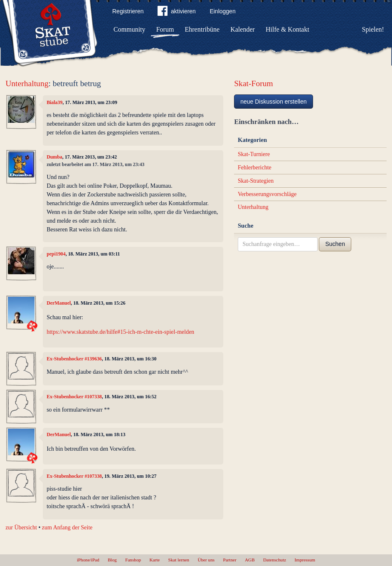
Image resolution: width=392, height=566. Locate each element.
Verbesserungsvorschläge (267, 194)
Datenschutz (275, 560)
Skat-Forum (254, 83)
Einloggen (222, 11)
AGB (250, 560)
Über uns (206, 560)
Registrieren (128, 11)
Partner (229, 560)
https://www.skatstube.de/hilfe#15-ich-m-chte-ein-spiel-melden (120, 332)
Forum (165, 29)
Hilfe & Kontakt (287, 29)
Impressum (305, 560)
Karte (154, 560)
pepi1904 (56, 254)
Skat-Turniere (254, 154)
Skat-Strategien (256, 181)
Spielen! (373, 29)
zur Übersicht (21, 528)
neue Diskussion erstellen (274, 102)
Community (129, 29)
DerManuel (59, 303)
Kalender (243, 29)
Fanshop (133, 560)
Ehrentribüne (202, 29)
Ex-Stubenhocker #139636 (74, 359)
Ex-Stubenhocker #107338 (74, 397)
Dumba (54, 157)
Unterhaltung (27, 83)
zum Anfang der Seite (67, 528)
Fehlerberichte (255, 168)
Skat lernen (179, 560)
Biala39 (54, 102)
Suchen (335, 244)
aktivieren (177, 12)
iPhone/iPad (88, 560)
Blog (112, 560)
